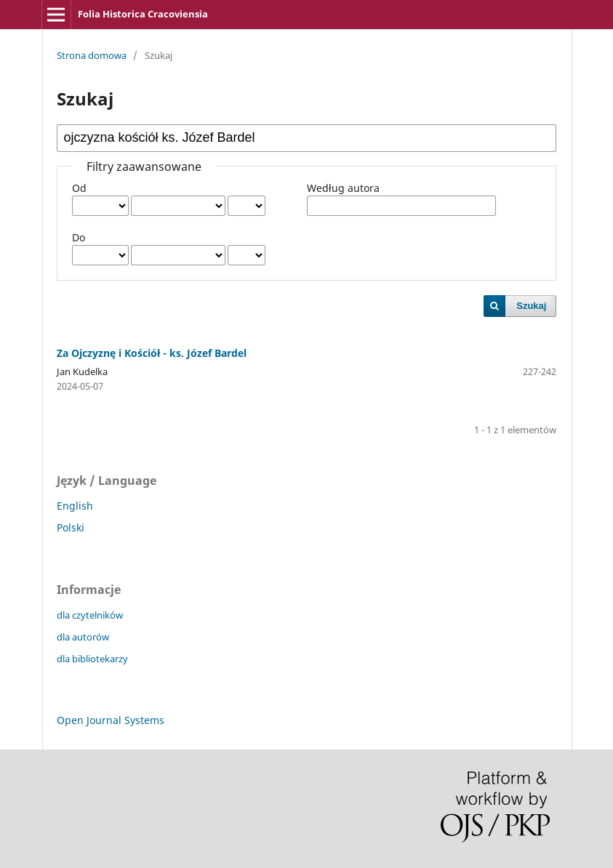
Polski (71, 527)
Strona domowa (92, 55)
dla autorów (83, 637)
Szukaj (531, 306)
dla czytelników (90, 615)
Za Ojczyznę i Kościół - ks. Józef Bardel (152, 353)
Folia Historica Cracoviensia (143, 14)
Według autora (343, 188)
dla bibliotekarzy (92, 659)
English (75, 506)
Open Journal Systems (111, 720)
